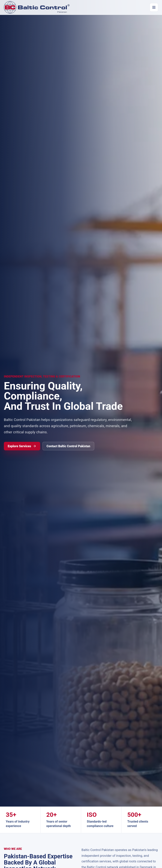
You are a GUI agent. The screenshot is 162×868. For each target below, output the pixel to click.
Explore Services (22, 446)
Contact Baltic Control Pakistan (68, 446)
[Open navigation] (154, 7)
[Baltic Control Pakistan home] (37, 7)
